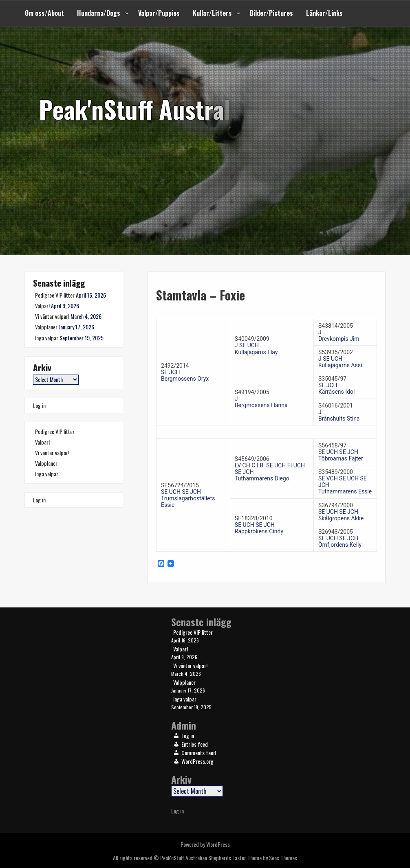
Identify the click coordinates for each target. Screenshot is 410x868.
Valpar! (42, 306)
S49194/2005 (252, 392)
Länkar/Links (324, 13)
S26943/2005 (336, 532)
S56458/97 (332, 445)
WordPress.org (197, 761)
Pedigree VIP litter (55, 295)
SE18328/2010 (254, 518)
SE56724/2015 (180, 485)
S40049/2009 (252, 339)
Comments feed (199, 753)
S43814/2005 (336, 326)
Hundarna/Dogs (99, 13)
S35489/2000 (336, 472)
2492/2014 (175, 366)
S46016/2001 (336, 406)
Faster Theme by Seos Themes (265, 858)
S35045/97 (332, 379)
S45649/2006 (252, 459)
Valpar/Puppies (159, 13)
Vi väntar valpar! (52, 316)
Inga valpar (47, 338)
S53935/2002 (336, 352)
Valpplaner (46, 327)
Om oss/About (44, 13)
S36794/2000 (336, 505)
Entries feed (195, 744)
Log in (39, 405)
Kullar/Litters (212, 13)
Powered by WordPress (205, 844)
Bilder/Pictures (271, 13)
